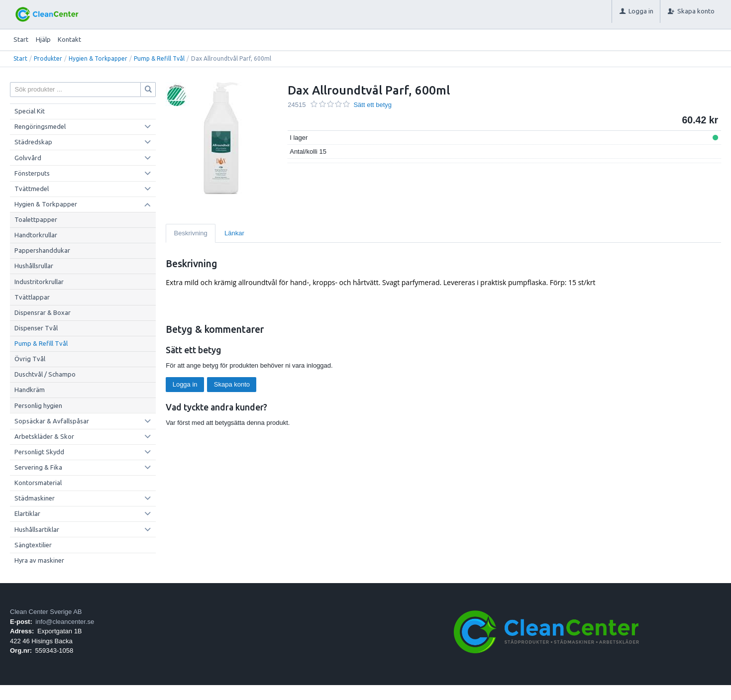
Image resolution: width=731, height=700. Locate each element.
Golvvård (28, 158)
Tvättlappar (32, 297)
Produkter (48, 58)
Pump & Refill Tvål (159, 58)
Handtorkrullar (36, 235)
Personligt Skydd (39, 452)
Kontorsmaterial (38, 483)
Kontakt (69, 39)
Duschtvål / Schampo (45, 374)
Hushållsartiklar (37, 529)
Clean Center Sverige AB (46, 612)
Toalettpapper (36, 219)
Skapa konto (232, 384)
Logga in (185, 384)
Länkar (234, 233)
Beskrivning (191, 233)
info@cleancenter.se (65, 622)
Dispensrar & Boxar (43, 312)
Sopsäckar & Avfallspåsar (52, 421)
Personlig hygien (38, 405)
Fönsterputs (32, 173)
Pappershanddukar (42, 250)
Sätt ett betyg (372, 105)
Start (21, 39)
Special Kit (30, 111)
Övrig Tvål (30, 359)
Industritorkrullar (39, 282)
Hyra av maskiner (39, 560)
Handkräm (30, 390)
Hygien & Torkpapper (98, 58)
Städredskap (33, 142)
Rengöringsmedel (40, 126)
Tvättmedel (32, 189)
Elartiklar (27, 513)
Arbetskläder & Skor (44, 436)
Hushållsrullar (34, 266)
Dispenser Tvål (36, 328)
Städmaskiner (35, 498)
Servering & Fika (38, 467)
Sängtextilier (33, 545)
